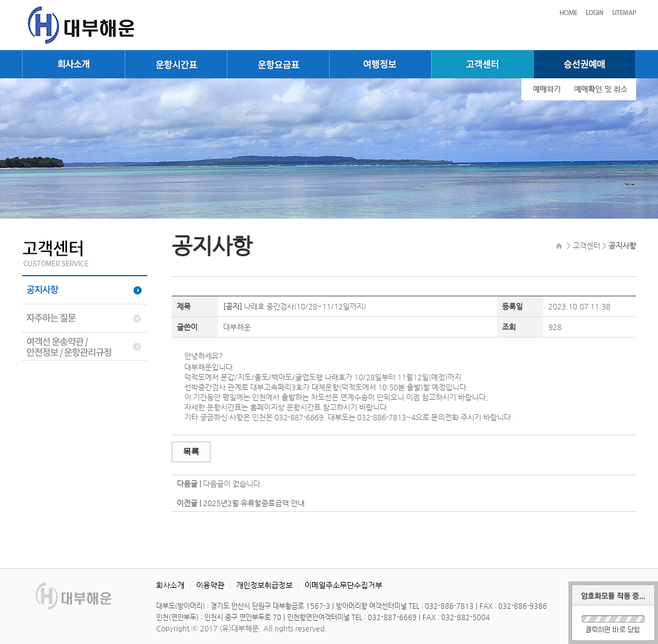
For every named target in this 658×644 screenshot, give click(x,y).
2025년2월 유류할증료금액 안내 (254, 503)
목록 (191, 451)
